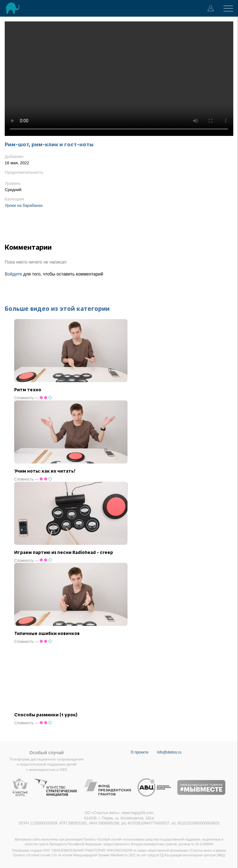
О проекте (140, 752)
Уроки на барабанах (24, 205)
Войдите (13, 274)
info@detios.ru (169, 752)
